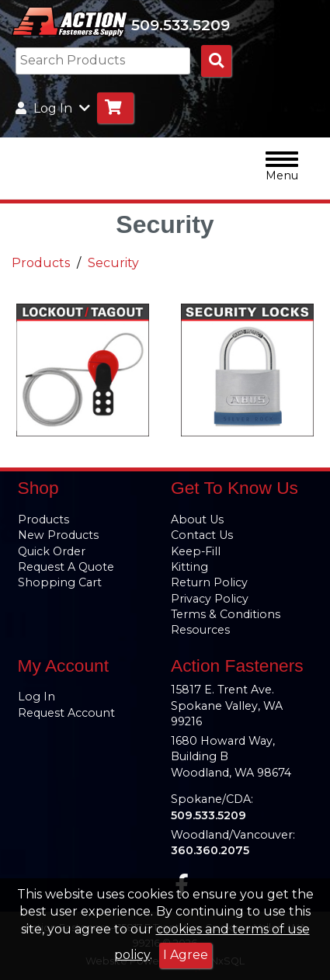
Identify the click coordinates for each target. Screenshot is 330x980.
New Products (58, 535)
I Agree (186, 955)
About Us (197, 520)
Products (41, 263)
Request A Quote (66, 567)
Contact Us (202, 535)
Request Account (66, 713)
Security (113, 263)
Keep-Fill (196, 551)
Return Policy (209, 582)
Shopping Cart (60, 582)
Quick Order (52, 551)
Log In (36, 697)
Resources (200, 630)
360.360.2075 (210, 850)
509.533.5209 (181, 25)
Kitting (189, 567)
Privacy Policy (210, 599)
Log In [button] (53, 108)
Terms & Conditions (226, 614)
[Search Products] (216, 61)
